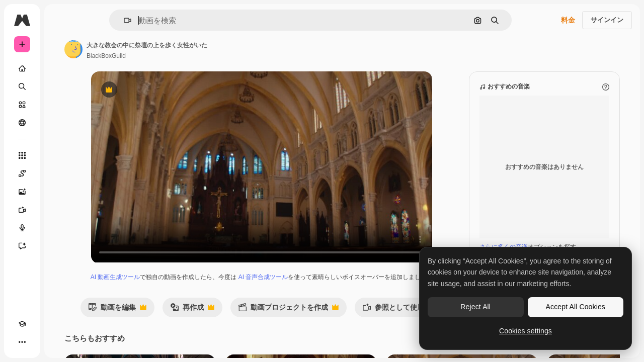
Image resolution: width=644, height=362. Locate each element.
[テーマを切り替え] (40, 342)
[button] (162, 20)
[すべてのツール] (60, 155)
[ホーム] (60, 68)
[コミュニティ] (60, 123)
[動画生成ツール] (60, 210)
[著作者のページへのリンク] (150, 49)
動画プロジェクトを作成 (349, 330)
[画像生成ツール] (60, 192)
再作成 (253, 330)
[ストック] (60, 105)
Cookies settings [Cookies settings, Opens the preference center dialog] (526, 331)
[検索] (60, 86)
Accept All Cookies (576, 307)
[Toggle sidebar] (99, 20)
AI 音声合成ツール (317, 287)
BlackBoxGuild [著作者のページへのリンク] (183, 56)
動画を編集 (178, 330)
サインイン (607, 20)
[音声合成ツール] (60, 228)
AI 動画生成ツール (169, 287)
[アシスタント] (60, 246)
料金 (568, 20)
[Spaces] (60, 173)
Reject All (475, 307)
